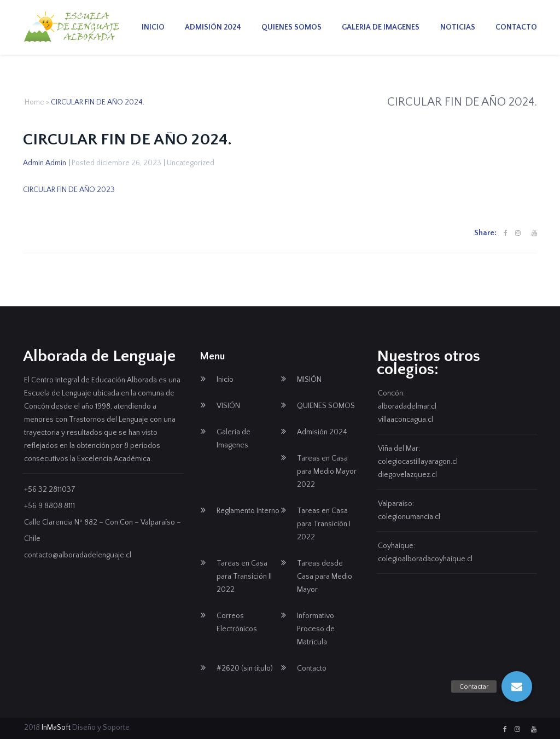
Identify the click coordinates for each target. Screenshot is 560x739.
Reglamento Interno (248, 511)
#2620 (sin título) (245, 668)
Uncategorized (191, 163)
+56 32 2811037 (50, 490)
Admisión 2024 (213, 27)
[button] (517, 686)
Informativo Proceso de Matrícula (316, 629)
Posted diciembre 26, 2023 (116, 163)
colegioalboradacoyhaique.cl (425, 559)
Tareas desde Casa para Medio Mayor (325, 577)
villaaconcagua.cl (406, 420)
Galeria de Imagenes (381, 27)
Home (34, 102)
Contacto (516, 27)
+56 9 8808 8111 (49, 506)
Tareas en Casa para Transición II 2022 (244, 577)
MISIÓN (309, 380)
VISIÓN (228, 406)
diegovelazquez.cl (407, 475)
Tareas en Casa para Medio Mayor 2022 (327, 472)
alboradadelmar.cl (407, 406)
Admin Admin (45, 163)
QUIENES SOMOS (291, 27)
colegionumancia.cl (409, 517)
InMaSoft (56, 728)
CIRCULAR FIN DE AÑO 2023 (69, 190)
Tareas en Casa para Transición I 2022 (324, 524)
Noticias (458, 27)
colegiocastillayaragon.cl (418, 462)
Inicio (153, 27)
